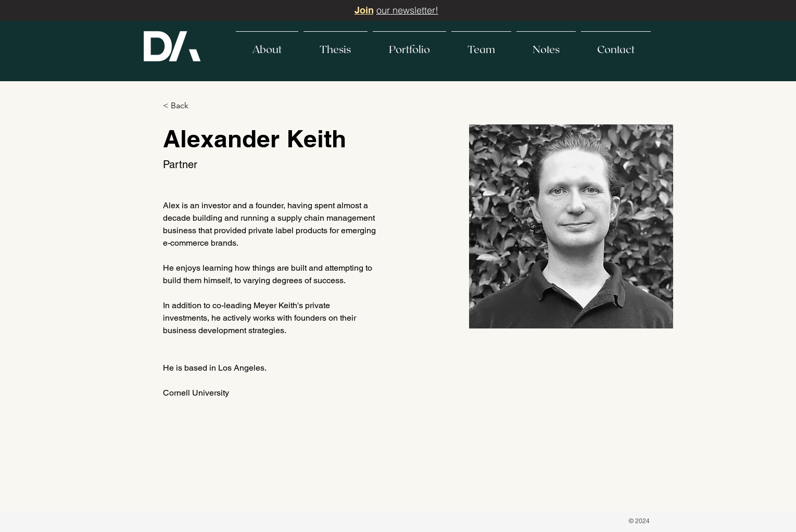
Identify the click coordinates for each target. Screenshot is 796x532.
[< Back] (184, 106)
